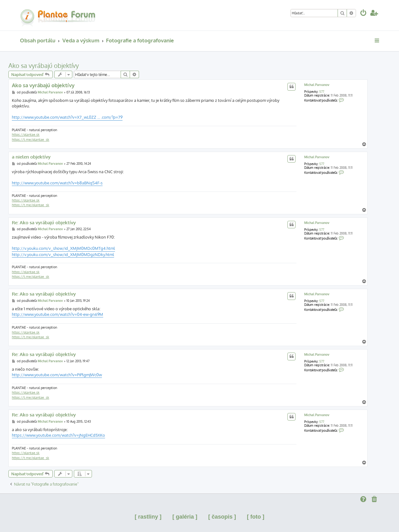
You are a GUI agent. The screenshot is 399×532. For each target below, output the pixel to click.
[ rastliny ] (148, 517)
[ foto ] (256, 517)
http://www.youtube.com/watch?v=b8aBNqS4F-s (57, 183)
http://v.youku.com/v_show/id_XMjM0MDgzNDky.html (63, 254)
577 (322, 92)
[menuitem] (363, 14)
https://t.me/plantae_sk (31, 140)
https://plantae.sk (26, 135)
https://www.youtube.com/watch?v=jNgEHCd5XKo (58, 435)
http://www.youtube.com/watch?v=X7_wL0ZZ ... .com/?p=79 (67, 117)
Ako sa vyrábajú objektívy (44, 65)
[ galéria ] (185, 517)
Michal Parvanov (317, 85)
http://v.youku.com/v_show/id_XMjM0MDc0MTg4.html (63, 248)
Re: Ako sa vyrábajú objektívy (44, 223)
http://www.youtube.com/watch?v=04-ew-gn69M (58, 314)
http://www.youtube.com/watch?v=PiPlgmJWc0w (57, 375)
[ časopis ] (222, 517)
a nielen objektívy (31, 157)
